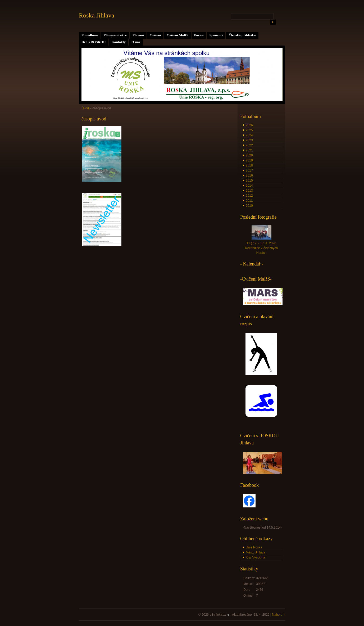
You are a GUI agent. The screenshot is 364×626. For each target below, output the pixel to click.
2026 (249, 125)
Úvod (85, 108)
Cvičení (155, 35)
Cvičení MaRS (178, 35)
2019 (249, 160)
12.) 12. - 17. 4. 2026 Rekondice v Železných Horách (261, 248)
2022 (249, 145)
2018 (249, 165)
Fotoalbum (90, 35)
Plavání (138, 35)
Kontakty (119, 42)
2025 (249, 130)
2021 (249, 150)
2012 (249, 196)
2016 (249, 175)
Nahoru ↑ (278, 615)
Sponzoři (216, 35)
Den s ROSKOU (94, 42)
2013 (249, 191)
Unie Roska (254, 547)
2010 (249, 206)
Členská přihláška (242, 35)
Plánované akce (115, 35)
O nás (136, 42)
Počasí (199, 35)
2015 (249, 181)
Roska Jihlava (97, 15)
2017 (249, 170)
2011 (249, 201)
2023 (249, 140)
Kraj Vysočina (255, 557)
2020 (249, 155)
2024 (249, 135)
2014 (249, 186)
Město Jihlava (255, 552)
